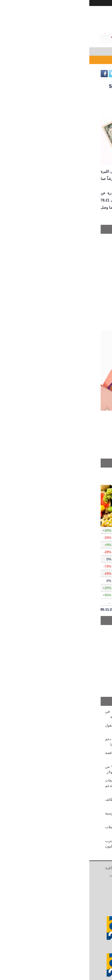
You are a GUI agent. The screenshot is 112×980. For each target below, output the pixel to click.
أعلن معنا (38, 868)
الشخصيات (29, 875)
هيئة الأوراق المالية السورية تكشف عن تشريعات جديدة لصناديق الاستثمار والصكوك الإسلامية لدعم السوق (56, 786)
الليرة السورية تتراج (84, 60)
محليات (91, 239)
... (20, 602)
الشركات (56, 882)
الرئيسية (88, 868)
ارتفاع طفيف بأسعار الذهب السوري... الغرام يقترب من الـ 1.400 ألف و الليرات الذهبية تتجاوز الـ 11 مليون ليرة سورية (56, 846)
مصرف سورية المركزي (79, 255)
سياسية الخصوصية (57, 875)
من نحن (72, 868)
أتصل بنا (55, 868)
